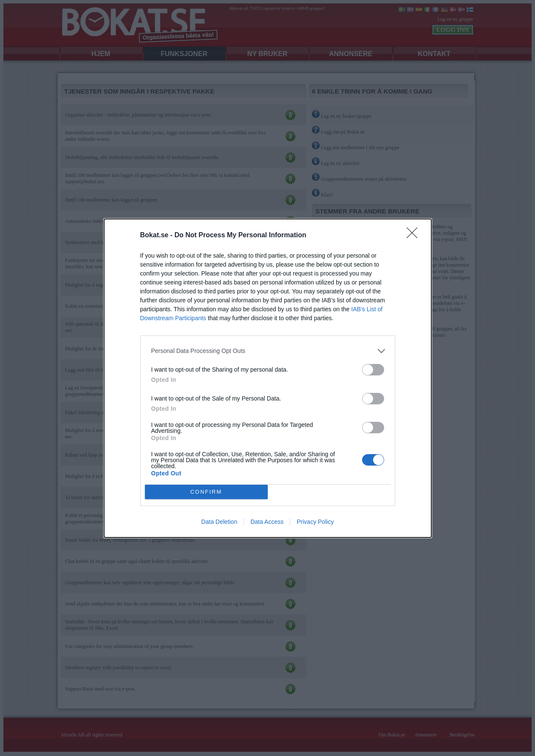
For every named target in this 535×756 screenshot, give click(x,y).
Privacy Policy (315, 522)
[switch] (373, 370)
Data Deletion (219, 522)
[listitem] (268, 351)
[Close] (415, 236)
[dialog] (268, 378)
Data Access (267, 522)
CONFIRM (206, 491)
